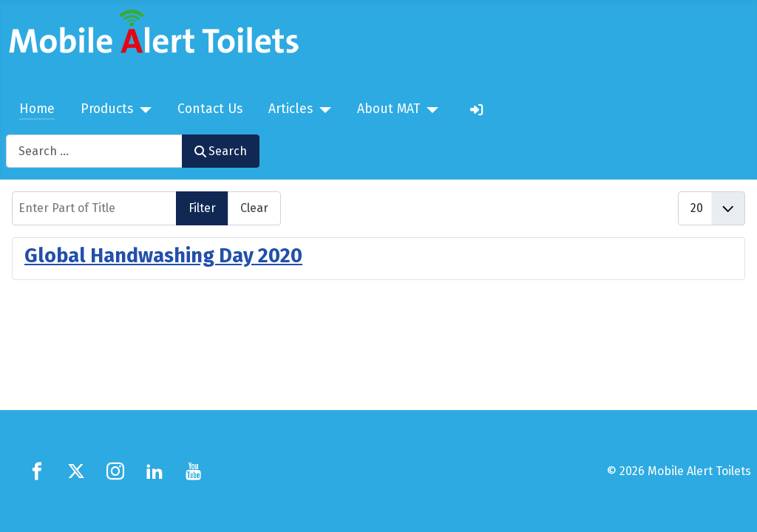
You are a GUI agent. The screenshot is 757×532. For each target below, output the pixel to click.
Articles (291, 109)
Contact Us (210, 109)
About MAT (388, 109)
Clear (254, 208)
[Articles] (322, 110)
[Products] (142, 110)
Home (37, 109)
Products (107, 109)
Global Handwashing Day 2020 (163, 256)
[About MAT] (429, 110)
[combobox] (94, 151)
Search (221, 151)
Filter (202, 208)
